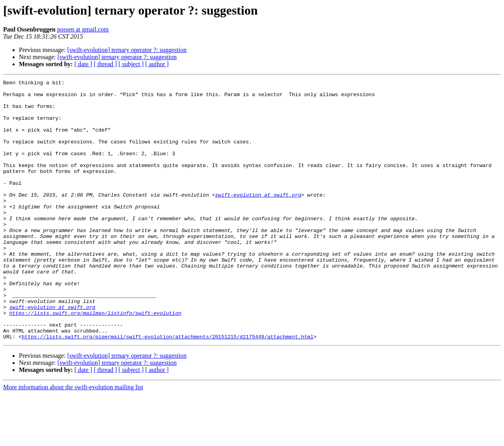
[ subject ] (131, 64)
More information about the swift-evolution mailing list (73, 439)
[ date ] (83, 64)
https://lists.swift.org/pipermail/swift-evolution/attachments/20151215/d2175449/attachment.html (168, 388)
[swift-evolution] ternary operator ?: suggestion (127, 50)
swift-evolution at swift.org (258, 218)
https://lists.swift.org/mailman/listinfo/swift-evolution (95, 360)
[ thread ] (105, 64)
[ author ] (157, 64)
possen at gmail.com (83, 29)
